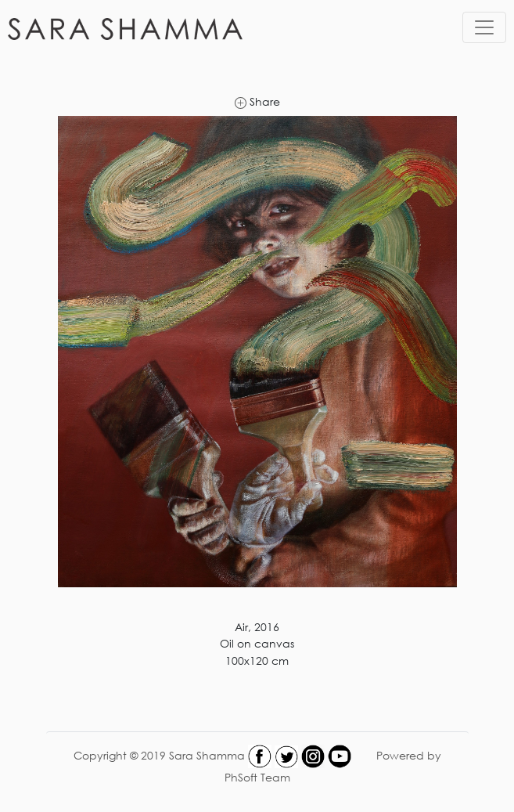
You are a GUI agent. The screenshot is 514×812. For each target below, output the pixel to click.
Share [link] (257, 101)
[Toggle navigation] (484, 27)
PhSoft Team (257, 777)
